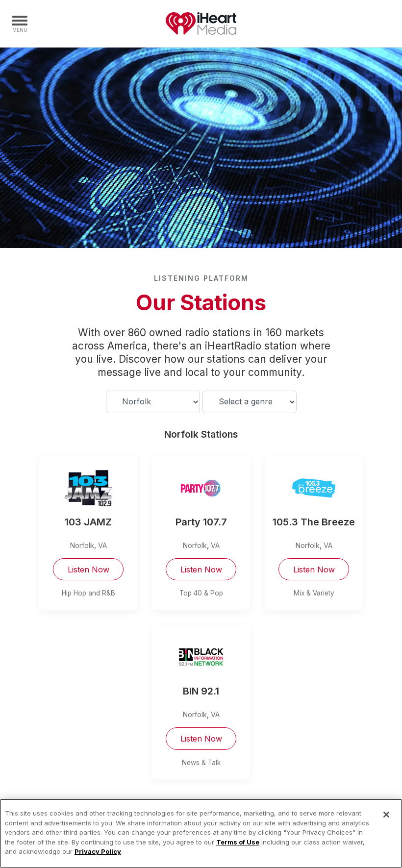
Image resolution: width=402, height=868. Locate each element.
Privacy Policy (98, 851)
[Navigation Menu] (20, 24)
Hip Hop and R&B (88, 593)
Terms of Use (238, 842)
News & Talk (201, 763)
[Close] (386, 815)
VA (102, 545)
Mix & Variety (314, 593)
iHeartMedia (201, 24)
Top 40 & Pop (201, 593)
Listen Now (88, 570)
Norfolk (82, 545)
